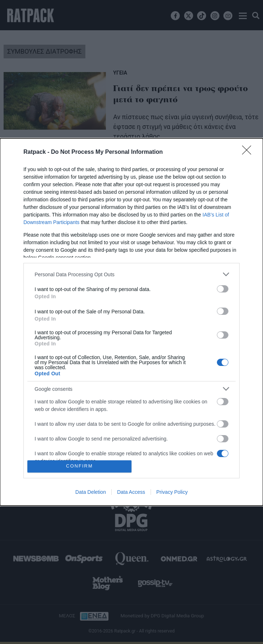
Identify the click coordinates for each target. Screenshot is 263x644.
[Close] (249, 152)
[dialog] (131, 322)
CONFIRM (79, 466)
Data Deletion (91, 492)
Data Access (131, 492)
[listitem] (131, 274)
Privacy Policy (172, 492)
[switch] (223, 289)
